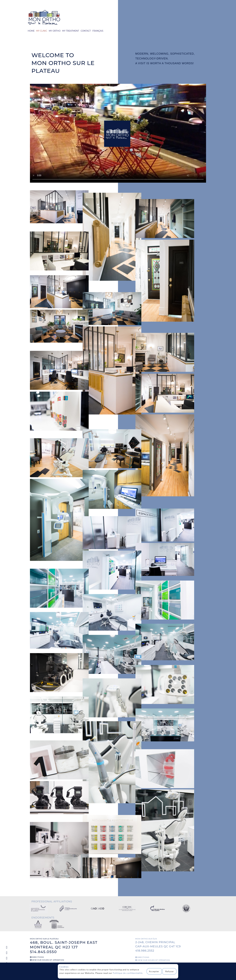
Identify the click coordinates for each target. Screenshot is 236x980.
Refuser (170, 971)
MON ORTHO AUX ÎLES (146, 939)
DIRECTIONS (37, 957)
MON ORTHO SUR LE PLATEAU (44, 939)
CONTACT (86, 31)
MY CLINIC (42, 31)
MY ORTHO (55, 31)
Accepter (155, 971)
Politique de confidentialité (128, 973)
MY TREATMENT (71, 31)
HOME (31, 31)
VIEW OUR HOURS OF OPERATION (47, 960)
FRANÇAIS (98, 31)
